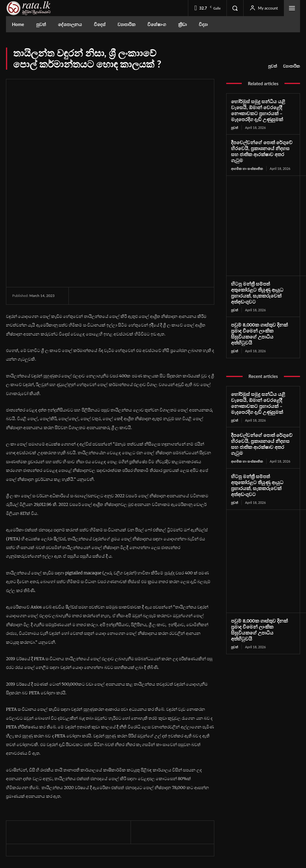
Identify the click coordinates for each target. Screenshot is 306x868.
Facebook (252, 798)
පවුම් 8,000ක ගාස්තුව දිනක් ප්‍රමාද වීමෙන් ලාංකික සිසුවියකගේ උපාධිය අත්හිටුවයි (261, 316)
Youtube (251, 817)
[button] (235, 8)
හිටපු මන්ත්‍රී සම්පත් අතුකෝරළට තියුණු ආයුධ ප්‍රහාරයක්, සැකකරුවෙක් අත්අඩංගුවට (262, 281)
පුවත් (273, 66)
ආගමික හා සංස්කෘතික (247, 160)
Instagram (252, 807)
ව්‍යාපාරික (292, 66)
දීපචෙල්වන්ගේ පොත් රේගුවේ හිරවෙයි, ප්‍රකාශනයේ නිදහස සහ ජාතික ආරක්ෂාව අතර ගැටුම (262, 147)
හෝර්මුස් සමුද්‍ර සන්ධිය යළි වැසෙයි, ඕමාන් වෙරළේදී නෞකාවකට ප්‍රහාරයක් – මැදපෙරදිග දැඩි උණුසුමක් (256, 110)
